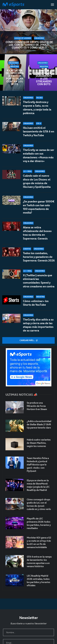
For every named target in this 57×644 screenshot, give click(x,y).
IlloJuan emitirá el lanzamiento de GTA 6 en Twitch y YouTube (39, 131)
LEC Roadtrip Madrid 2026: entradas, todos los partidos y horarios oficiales (38, 581)
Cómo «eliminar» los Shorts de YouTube (36, 303)
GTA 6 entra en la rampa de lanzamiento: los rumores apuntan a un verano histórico (39, 561)
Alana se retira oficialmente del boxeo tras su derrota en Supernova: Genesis (37, 236)
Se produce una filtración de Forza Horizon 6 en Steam (37, 406)
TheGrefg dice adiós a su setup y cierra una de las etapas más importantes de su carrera (38, 325)
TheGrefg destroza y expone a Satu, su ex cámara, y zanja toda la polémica (37, 108)
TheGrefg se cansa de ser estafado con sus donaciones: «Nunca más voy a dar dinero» (39, 155)
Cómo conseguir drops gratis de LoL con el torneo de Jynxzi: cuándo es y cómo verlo (29, 45)
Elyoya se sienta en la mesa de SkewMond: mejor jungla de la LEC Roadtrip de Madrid (38, 485)
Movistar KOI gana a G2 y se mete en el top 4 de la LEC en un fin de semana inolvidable (39, 542)
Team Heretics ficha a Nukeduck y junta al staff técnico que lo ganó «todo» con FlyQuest (38, 465)
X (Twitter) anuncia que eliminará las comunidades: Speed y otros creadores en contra (39, 281)
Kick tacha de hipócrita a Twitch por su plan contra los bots (15, 77)
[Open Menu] (52, 5)
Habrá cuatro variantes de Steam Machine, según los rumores (39, 443)
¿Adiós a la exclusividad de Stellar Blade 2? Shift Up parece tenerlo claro (39, 424)
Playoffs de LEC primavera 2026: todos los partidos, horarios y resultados (39, 523)
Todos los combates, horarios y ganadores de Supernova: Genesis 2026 (39, 257)
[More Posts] (28, 340)
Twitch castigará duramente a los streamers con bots (44, 77)
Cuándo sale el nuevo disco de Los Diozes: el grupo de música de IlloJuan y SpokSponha (37, 183)
